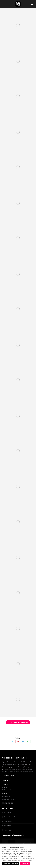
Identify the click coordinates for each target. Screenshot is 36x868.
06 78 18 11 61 (7, 790)
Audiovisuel (20, 767)
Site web (29, 764)
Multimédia (5, 769)
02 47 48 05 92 (7, 787)
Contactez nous (9, 775)
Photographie (28, 767)
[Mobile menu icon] (32, 4)
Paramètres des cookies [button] (11, 864)
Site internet (8, 813)
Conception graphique (9, 767)
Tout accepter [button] (25, 864)
